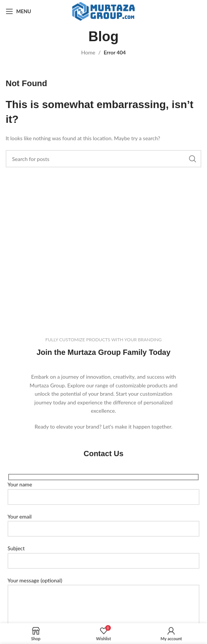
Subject (103, 554)
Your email (103, 522)
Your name (103, 490)
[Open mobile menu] (18, 11)
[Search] (103, 159)
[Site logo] (103, 11)
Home (88, 52)
